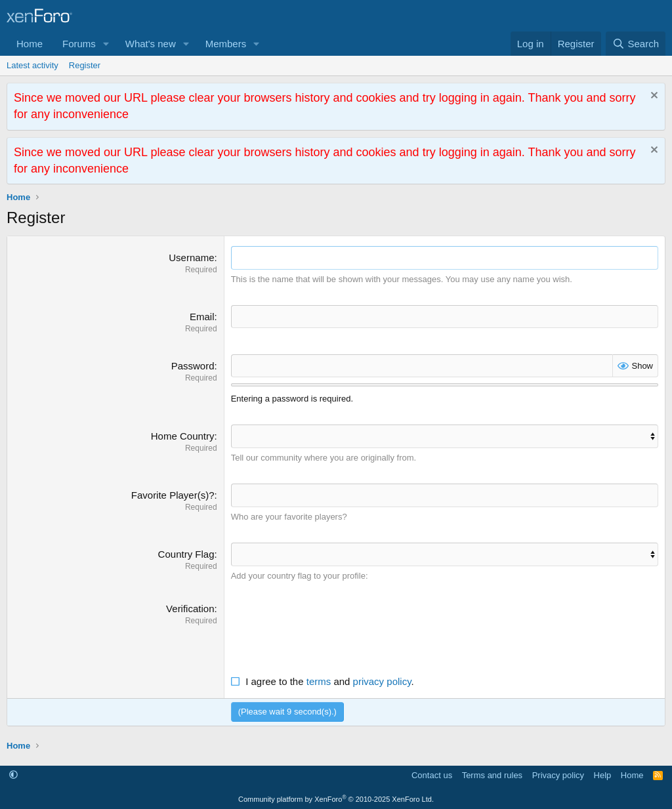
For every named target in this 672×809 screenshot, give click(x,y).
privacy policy (382, 679)
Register (85, 65)
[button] (106, 44)
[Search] (636, 44)
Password (193, 365)
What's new (151, 44)
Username (191, 258)
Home (30, 44)
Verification (190, 607)
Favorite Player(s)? (173, 494)
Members (226, 44)
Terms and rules (492, 773)
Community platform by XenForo (336, 797)
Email (202, 316)
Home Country (183, 435)
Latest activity (32, 65)
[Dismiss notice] (653, 97)
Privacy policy (558, 773)
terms (319, 679)
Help (603, 773)
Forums (79, 44)
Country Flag (186, 553)
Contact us (432, 773)
